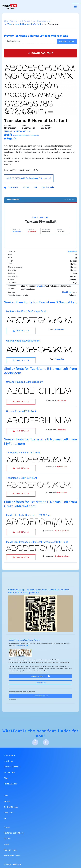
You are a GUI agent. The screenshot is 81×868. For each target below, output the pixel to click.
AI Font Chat (10, 773)
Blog (6, 778)
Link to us (8, 761)
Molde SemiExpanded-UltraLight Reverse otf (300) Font (37, 542)
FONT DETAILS (21, 331)
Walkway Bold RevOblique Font (23, 341)
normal (26, 187)
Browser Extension (12, 767)
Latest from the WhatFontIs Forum (24, 640)
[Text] (30, 41)
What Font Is (10, 756)
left (35, 187)
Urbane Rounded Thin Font (21, 411)
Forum (7, 827)
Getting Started (11, 807)
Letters (7, 839)
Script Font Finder (12, 856)
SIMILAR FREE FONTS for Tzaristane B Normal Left (29, 178)
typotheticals (48, 187)
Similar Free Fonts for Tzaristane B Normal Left (40, 302)
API (6, 819)
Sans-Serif (72, 252)
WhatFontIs (10, 21)
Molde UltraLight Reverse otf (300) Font (28, 515)
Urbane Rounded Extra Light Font (25, 382)
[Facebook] (35, 742)
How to (7, 802)
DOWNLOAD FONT (40, 53)
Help (6, 796)
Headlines (67, 292)
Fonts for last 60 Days (14, 833)
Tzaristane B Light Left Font (22, 478)
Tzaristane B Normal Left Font (23, 453)
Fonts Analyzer (11, 784)
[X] (46, 742)
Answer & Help (22, 646)
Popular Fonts (10, 850)
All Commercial (42, 21)
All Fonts (25, 21)
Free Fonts (9, 813)
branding (40, 286)
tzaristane (13, 187)
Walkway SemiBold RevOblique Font (26, 311)
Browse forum (41, 682)
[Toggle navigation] (75, 7)
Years (6, 844)
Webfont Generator (41, 696)
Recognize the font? (41, 676)
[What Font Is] (10, 7)
